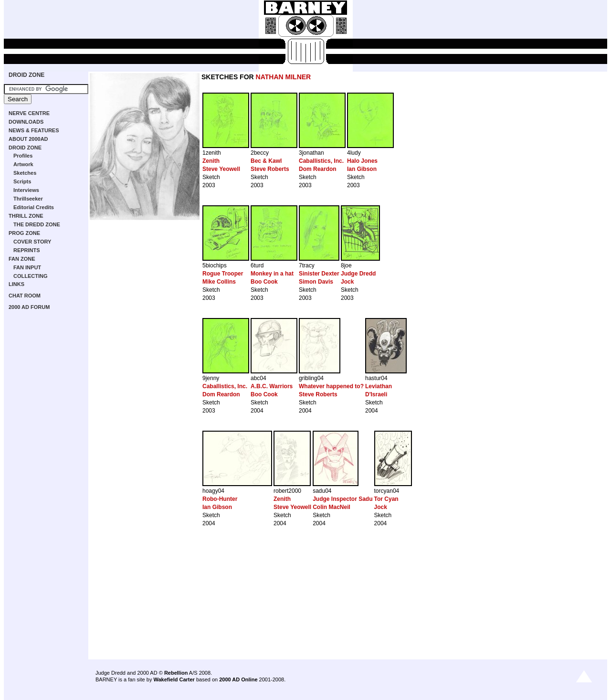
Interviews (26, 190)
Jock (347, 282)
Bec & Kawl (266, 161)
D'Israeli (376, 394)
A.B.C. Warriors (272, 386)
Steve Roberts (270, 169)
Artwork (23, 164)
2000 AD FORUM (29, 307)
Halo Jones (362, 161)
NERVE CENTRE (29, 113)
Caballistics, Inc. (321, 161)
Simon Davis (316, 282)
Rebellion (176, 673)
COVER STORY (32, 242)
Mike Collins (219, 282)
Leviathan (379, 386)
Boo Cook (264, 282)
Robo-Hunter (220, 499)
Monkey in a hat (272, 274)
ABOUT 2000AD (28, 139)
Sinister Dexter (319, 274)
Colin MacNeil (332, 507)
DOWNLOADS (26, 122)
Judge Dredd (358, 274)
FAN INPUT (27, 267)
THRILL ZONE (26, 216)
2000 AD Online (238, 679)
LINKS (16, 284)
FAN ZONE (22, 259)
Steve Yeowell (221, 169)
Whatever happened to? (331, 386)
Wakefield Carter (174, 679)
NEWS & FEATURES (34, 130)
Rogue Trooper (223, 274)
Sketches (25, 173)
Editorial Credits (34, 207)
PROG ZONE (24, 233)
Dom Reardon (318, 169)
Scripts (22, 181)
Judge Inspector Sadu (342, 499)
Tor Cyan (386, 499)
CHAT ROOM (25, 296)
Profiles (23, 156)
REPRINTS (27, 250)
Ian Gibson (362, 169)
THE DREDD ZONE (37, 224)
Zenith (211, 161)
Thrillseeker (28, 199)
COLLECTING (31, 276)
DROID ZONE (26, 75)
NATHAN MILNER (284, 77)
